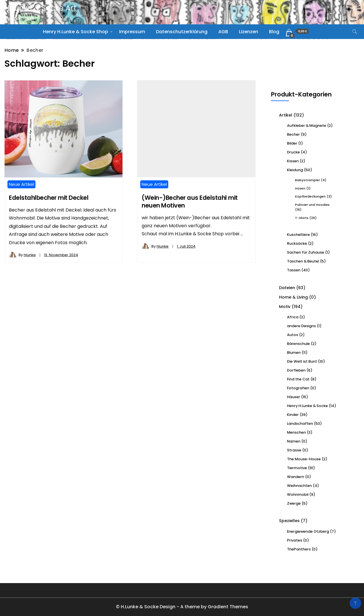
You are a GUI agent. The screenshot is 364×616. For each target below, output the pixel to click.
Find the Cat (298, 379)
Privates (295, 540)
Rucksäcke (297, 243)
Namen (294, 441)
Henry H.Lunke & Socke (307, 406)
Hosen (300, 188)
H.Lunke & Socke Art (40, 8)
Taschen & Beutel (303, 261)
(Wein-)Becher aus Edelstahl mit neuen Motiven (190, 202)
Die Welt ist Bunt (302, 361)
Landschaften (300, 423)
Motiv (285, 307)
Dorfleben (296, 370)
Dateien (287, 288)
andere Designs (301, 326)
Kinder (293, 415)
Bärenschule (298, 344)
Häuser (294, 397)
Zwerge (294, 503)
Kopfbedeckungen (310, 196)
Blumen (294, 353)
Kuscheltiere (298, 235)
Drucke (293, 152)
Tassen (294, 270)
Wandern (296, 477)
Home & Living (293, 297)
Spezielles (289, 521)
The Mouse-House (304, 459)
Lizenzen (249, 32)
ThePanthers (299, 549)
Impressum (132, 32)
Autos (293, 335)
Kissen (293, 161)
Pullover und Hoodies (312, 205)
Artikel (286, 115)
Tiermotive (297, 468)
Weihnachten (299, 486)
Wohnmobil (298, 494)
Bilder (292, 143)
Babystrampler (307, 180)
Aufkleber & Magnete (307, 126)
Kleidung (295, 170)
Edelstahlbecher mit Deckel (49, 198)
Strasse (294, 450)
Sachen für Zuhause (306, 252)
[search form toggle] (355, 32)
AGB (223, 32)
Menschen (296, 432)
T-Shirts (302, 218)
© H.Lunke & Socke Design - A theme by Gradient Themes (182, 607)
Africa (293, 317)
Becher (293, 134)
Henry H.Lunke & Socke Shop (76, 32)
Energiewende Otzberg (308, 531)
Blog (274, 32)
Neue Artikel (21, 184)
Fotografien (298, 388)
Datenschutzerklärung (182, 32)
